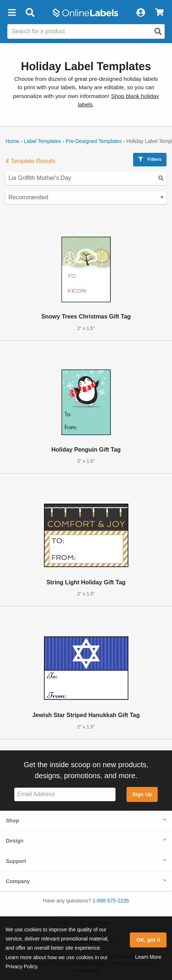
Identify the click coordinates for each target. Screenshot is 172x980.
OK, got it (148, 940)
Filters (150, 159)
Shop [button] (12, 821)
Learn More (148, 957)
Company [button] (18, 881)
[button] (12, 13)
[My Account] (140, 13)
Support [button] (16, 861)
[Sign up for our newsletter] (65, 794)
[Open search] (158, 31)
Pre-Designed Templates (94, 141)
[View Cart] (159, 13)
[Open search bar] (30, 13)
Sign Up (142, 794)
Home (12, 141)
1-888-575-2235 (111, 901)
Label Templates (43, 141)
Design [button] (15, 841)
